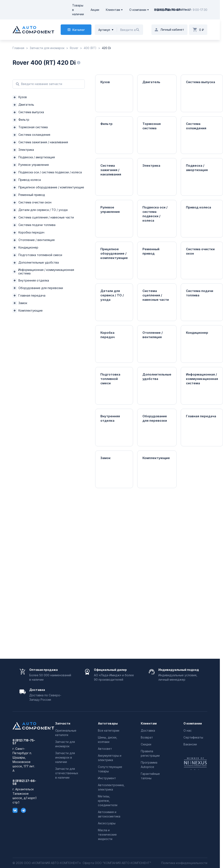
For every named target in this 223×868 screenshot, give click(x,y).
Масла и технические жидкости (107, 834)
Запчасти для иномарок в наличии (65, 757)
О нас (188, 730)
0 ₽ (202, 30)
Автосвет (105, 749)
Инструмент (107, 778)
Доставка (148, 730)
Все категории (109, 730)
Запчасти (63, 723)
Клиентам (113, 10)
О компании (138, 10)
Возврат (147, 737)
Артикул (104, 30)
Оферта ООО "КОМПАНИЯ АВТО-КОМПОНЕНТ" (117, 863)
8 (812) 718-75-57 (167, 10)
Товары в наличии (78, 10)
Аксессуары (107, 823)
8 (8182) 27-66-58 (24, 782)
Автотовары (108, 723)
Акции (95, 10)
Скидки (146, 744)
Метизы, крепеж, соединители (108, 801)
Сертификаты (193, 737)
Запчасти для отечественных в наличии (67, 773)
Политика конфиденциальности (184, 863)
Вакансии (190, 744)
